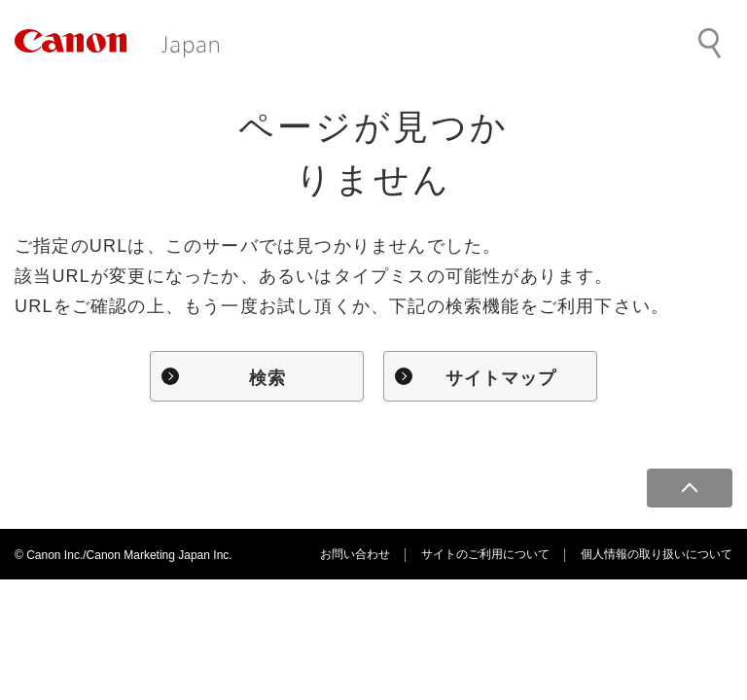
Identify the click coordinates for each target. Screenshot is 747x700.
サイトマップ (501, 378)
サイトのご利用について (485, 554)
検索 (267, 378)
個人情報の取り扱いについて (657, 554)
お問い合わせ (355, 554)
